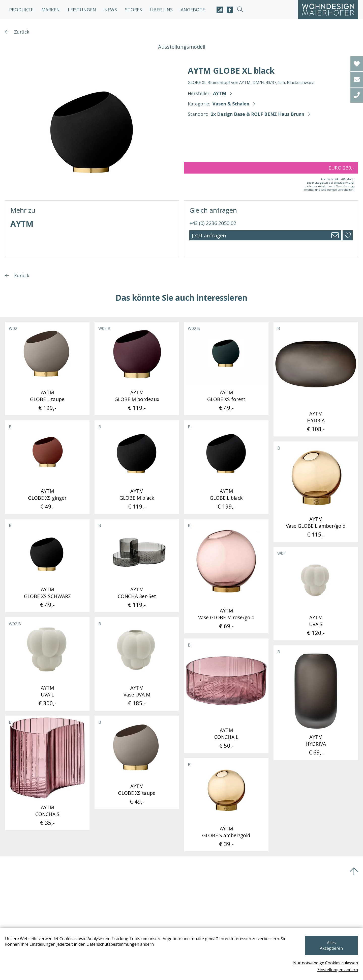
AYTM (220, 93)
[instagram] (220, 10)
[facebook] (230, 10)
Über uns (161, 10)
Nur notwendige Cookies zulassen (326, 963)
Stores (133, 10)
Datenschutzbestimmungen (113, 950)
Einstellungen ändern (338, 970)
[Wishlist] (357, 64)
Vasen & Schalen (231, 104)
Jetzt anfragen (209, 235)
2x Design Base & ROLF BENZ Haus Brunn (258, 114)
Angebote (193, 10)
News (111, 10)
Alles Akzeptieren (331, 948)
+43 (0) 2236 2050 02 (213, 223)
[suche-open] (240, 10)
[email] (357, 79)
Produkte (21, 10)
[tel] (357, 95)
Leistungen (82, 10)
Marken (51, 10)
